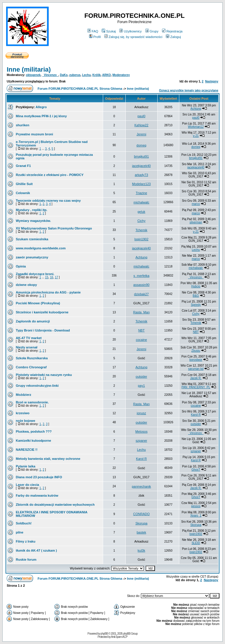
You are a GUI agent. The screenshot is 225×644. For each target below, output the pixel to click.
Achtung (196, 109)
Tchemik (141, 230)
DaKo (64, 75)
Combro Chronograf (31, 367)
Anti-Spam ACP (119, 637)
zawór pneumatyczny (32, 257)
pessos (196, 506)
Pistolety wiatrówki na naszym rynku (44, 375)
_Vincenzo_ (50, 75)
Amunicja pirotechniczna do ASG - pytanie (48, 292)
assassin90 (141, 285)
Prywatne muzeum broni (34, 134)
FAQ (93, 31)
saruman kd (196, 369)
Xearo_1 (196, 516)
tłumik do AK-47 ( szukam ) (36, 550)
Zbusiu (196, 351)
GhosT (196, 470)
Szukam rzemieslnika (32, 239)
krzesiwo (23, 413)
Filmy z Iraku (26, 541)
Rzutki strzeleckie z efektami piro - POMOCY (50, 175)
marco (196, 204)
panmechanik (141, 486)
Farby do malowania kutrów (37, 495)
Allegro (41, 107)
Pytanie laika (26, 466)
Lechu (86, 75)
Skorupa (141, 523)
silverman (196, 222)
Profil (95, 37)
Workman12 (196, 127)
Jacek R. (196, 378)
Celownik (23, 193)
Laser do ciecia (28, 485)
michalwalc (142, 202)
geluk (141, 212)
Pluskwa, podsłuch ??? (34, 431)
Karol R (196, 415)
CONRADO (142, 514)
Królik (96, 75)
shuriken (23, 125)
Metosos (142, 431)
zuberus (75, 75)
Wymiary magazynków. (33, 221)
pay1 (142, 386)
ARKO (106, 75)
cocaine (142, 340)
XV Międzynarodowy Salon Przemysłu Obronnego (54, 228)
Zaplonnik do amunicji (33, 321)
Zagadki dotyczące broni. (35, 274)
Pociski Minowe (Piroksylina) (38, 303)
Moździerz (24, 395)
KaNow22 (142, 125)
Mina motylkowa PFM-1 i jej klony (41, 116)
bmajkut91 (141, 156)
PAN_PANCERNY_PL (196, 387)
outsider (141, 377)
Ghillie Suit (24, 184)
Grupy (152, 31)
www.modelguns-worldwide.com (41, 248)
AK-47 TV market (29, 338)
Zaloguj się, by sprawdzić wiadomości (133, 37)
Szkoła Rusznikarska (32, 358)
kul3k (142, 550)
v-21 (196, 136)
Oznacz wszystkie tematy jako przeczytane (189, 90)
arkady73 (141, 175)
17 (56, 277)
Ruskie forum (26, 560)
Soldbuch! (24, 523)
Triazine (141, 193)
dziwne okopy (26, 285)
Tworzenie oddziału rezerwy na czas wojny (48, 201)
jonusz (142, 413)
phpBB (104, 634)
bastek (141, 532)
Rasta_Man (142, 312)
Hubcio (196, 286)
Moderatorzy (121, 75)
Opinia (21, 266)
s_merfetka (141, 276)
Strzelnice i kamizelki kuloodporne (42, 312)
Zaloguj (173, 37)
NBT (142, 330)
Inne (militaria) (29, 69)
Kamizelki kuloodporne (33, 441)
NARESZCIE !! (27, 450)
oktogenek (33, 75)
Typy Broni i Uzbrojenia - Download (43, 330)
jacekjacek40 (142, 166)
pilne (20, 532)
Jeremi (141, 134)
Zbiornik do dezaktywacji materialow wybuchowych (55, 505)
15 (47, 277)
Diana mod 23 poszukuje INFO (39, 477)
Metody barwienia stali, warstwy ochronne (48, 459)
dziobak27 (142, 294)
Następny (212, 81)
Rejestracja (172, 31)
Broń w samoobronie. (32, 402)
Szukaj (109, 31)
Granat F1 (23, 166)
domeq (142, 145)
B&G (196, 296)
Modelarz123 (142, 184)
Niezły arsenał (27, 347)
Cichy (142, 221)
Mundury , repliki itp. (32, 210)
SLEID (196, 543)
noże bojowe (25, 421)
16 (52, 277)
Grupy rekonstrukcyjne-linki (37, 386)
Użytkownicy (130, 31)
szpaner (141, 441)
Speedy (196, 305)
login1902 (142, 239)
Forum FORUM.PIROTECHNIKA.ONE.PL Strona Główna (80, 89)
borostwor (196, 360)
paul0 (141, 116)
